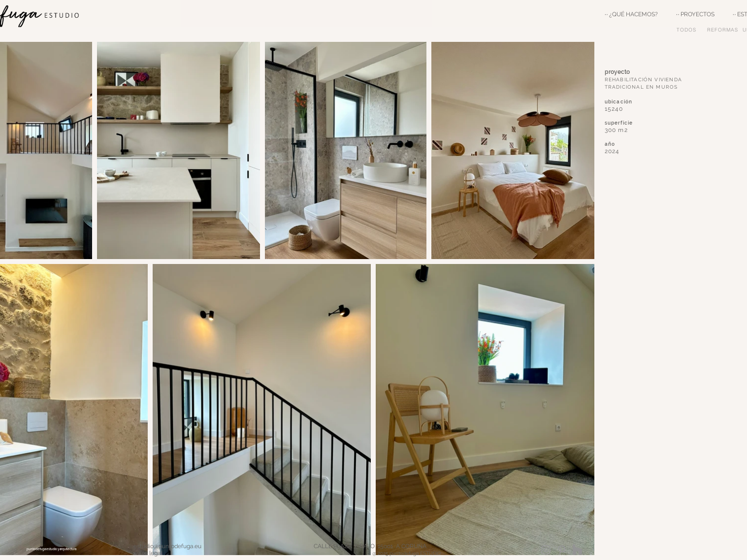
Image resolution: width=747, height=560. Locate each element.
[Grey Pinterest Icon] (562, 550)
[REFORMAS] (724, 30)
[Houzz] (577, 550)
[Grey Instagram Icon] (546, 550)
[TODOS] (688, 30)
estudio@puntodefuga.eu (167, 546)
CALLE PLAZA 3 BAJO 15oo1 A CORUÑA (412, 546)
